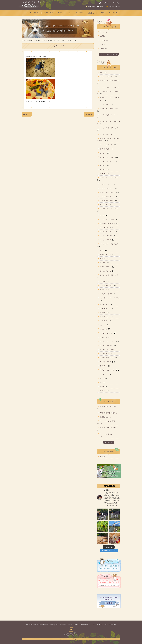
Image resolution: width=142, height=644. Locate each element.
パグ (101, 250)
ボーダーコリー (105, 304)
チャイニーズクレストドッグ (109, 209)
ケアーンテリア (105, 149)
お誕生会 (103, 36)
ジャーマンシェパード (107, 188)
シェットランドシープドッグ (109, 178)
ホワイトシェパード (106, 333)
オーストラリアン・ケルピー (109, 108)
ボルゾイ (103, 325)
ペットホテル (97, 625)
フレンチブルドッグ (106, 286)
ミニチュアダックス (106, 345)
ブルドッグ (103, 281)
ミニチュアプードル (106, 354)
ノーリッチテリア (105, 240)
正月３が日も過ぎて (40, 102)
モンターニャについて (32, 625)
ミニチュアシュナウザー (108, 341)
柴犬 (101, 378)
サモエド (103, 165)
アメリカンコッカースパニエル (110, 81)
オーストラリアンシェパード (109, 115)
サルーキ (103, 169)
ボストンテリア (105, 317)
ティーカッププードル (107, 219)
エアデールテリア (105, 104)
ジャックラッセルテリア (108, 192)
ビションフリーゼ (105, 271)
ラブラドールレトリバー (108, 370)
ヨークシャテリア (105, 362)
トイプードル (104, 228)
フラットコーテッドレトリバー (110, 275)
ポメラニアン (104, 321)
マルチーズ (103, 337)
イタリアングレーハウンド (108, 87)
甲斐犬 (102, 386)
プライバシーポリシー (115, 7)
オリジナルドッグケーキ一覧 (109, 54)
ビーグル (103, 263)
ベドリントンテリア (106, 294)
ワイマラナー (104, 374)
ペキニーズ (103, 290)
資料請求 (102, 7)
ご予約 (70, 625)
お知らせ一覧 (109, 442)
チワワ (102, 215)
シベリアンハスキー (106, 184)
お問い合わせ (92, 7)
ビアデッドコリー (105, 267)
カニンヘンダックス (106, 134)
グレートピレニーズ (106, 145)
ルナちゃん (103, 32)
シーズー (103, 174)
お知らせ (103, 457)
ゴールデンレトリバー (107, 161)
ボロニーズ (103, 329)
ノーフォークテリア (106, 236)
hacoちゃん (104, 48)
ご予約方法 (63, 625)
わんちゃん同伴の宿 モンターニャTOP (33, 40)
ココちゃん (103, 44)
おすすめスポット (86, 625)
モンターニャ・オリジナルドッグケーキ (57, 40)
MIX (101, 73)
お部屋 (52, 625)
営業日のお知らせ (105, 417)
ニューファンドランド (107, 232)
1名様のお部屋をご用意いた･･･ (110, 413)
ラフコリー (103, 366)
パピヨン (103, 259)
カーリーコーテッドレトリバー (110, 128)
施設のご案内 (44, 625)
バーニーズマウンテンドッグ (109, 244)
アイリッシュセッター (107, 77)
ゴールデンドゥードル (107, 157)
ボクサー (103, 313)
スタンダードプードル (107, 201)
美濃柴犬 (103, 391)
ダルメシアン (104, 205)
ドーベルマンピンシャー (108, 223)
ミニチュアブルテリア (107, 358)
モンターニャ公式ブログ (109, 625)
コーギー (103, 153)
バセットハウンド (105, 255)
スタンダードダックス (107, 196)
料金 (57, 625)
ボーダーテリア (105, 309)
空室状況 (76, 625)
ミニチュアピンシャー (107, 349)
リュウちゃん (104, 40)
